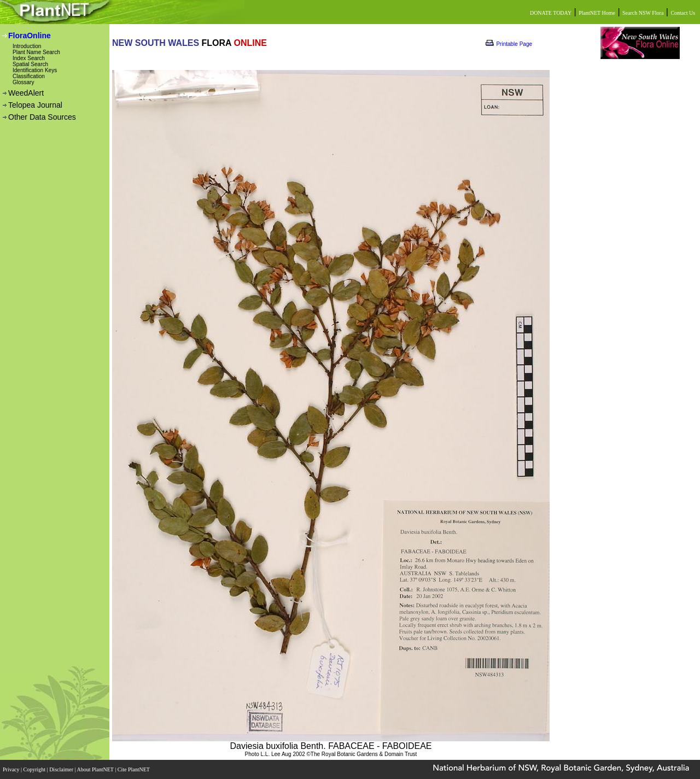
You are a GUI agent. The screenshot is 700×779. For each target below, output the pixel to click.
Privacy (12, 769)
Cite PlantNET (134, 769)
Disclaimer (62, 769)
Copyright (35, 769)
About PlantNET (96, 769)
